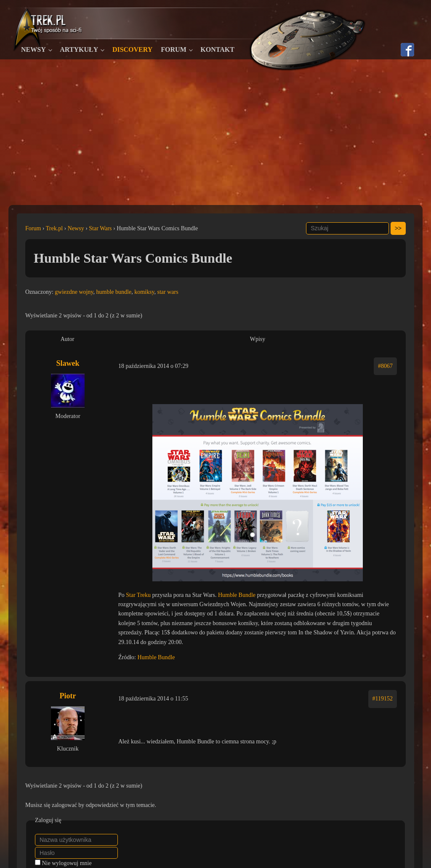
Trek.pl (54, 228)
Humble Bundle (237, 595)
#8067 (385, 366)
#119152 (383, 699)
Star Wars (100, 228)
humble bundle (114, 292)
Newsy (33, 49)
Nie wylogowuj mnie (67, 863)
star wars (168, 292)
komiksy (144, 292)
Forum (173, 49)
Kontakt (217, 49)
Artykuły (79, 49)
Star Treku (138, 595)
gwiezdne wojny (74, 292)
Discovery (132, 49)
